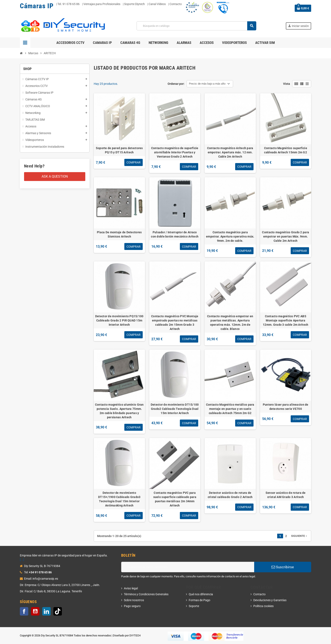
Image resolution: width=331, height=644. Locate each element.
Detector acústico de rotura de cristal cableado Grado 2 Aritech (230, 495)
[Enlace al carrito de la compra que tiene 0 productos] (303, 8)
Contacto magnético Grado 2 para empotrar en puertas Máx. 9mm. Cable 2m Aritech (286, 236)
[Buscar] (196, 26)
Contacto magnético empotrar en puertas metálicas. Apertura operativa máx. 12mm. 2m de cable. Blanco (230, 323)
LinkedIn (46, 611)
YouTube (35, 611)
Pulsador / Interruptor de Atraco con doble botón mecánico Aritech (175, 234)
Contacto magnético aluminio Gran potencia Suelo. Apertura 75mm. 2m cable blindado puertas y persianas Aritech (119, 411)
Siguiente (299, 536)
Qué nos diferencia (201, 594)
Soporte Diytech (134, 4)
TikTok (58, 611)
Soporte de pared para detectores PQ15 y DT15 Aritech (119, 150)
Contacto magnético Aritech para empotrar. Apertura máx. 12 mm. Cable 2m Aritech (230, 152)
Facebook (24, 611)
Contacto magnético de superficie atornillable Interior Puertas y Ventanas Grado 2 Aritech (175, 152)
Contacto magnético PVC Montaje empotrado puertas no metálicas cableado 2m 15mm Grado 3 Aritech (175, 323)
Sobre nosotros (134, 600)
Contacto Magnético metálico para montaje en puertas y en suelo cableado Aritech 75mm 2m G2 (230, 409)
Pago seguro (132, 606)
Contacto (259, 594)
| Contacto (175, 4)
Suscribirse (283, 567)
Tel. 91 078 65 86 (69, 4)
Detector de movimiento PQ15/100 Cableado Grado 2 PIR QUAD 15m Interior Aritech (119, 320)
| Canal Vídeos (157, 4)
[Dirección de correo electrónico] (188, 567)
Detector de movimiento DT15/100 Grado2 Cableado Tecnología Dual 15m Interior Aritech (175, 409)
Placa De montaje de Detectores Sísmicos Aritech (119, 234)
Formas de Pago (199, 600)
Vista (287, 84)
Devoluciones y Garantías (270, 600)
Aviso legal (131, 588)
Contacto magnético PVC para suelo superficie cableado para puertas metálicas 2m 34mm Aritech (175, 499)
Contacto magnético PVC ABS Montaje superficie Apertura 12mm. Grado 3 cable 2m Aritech (286, 320)
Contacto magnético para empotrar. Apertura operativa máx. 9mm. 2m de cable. (230, 236)
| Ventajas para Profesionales (101, 4)
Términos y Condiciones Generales (146, 594)
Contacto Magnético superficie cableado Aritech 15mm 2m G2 (286, 150)
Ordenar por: (176, 84)
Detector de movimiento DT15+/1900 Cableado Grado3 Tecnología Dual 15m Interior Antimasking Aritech (119, 499)
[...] (22, 560)
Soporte (194, 606)
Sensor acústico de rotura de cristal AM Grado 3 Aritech (286, 495)
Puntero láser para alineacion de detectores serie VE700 (286, 407)
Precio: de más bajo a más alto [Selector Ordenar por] (207, 84)
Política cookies (263, 606)
